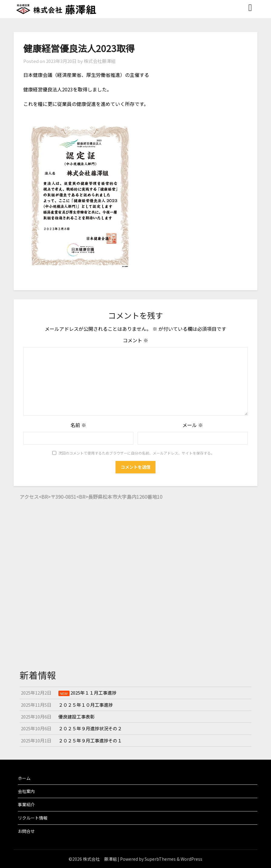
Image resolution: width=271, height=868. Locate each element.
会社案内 (26, 791)
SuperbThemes (160, 859)
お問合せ (26, 831)
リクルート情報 (33, 818)
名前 (78, 425)
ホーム (24, 778)
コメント (135, 340)
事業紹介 (26, 804)
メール (193, 425)
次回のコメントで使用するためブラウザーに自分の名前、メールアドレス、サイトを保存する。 (136, 453)
